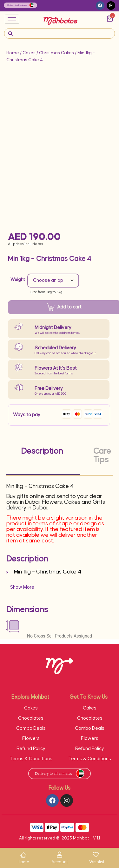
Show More (22, 587)
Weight (18, 280)
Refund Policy (31, 749)
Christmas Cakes (56, 53)
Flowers (31, 738)
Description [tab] (42, 451)
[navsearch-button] (10, 33)
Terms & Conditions (31, 759)
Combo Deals (31, 728)
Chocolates (31, 718)
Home (13, 53)
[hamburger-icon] (12, 19)
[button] (100, 6)
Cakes (29, 53)
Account (60, 862)
